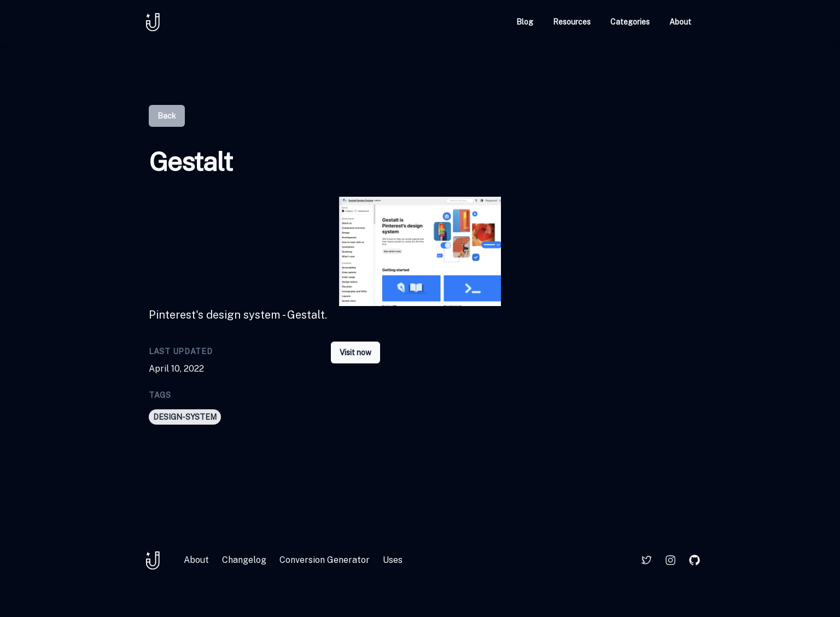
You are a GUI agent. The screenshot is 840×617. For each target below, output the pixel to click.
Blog (525, 22)
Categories (630, 22)
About (680, 22)
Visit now (355, 352)
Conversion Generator (325, 560)
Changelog (244, 560)
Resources (572, 22)
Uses (393, 560)
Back (167, 116)
